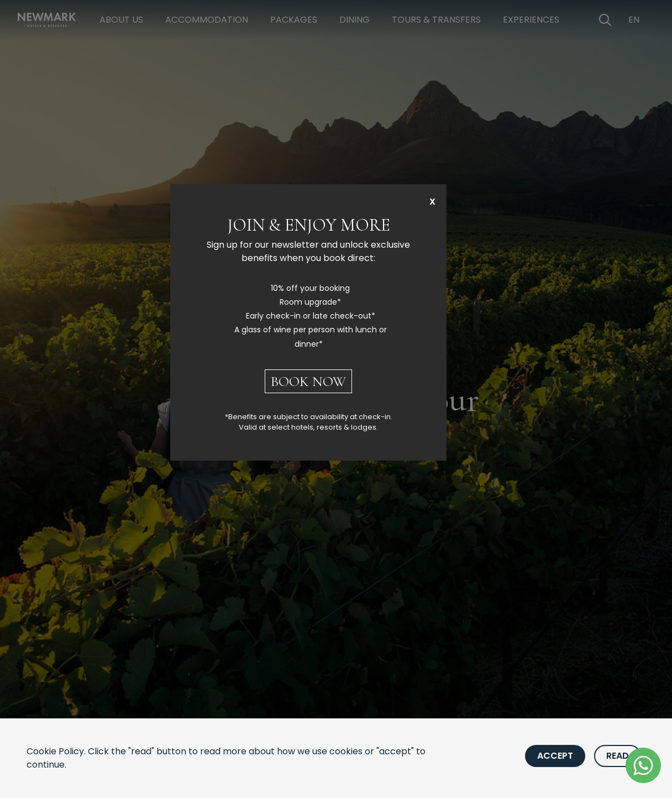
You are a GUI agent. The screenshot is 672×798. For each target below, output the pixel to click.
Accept (555, 756)
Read (618, 756)
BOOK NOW (308, 381)
